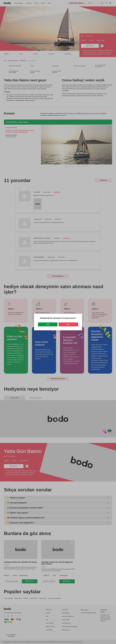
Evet (48, 324)
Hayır (68, 324)
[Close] (80, 316)
